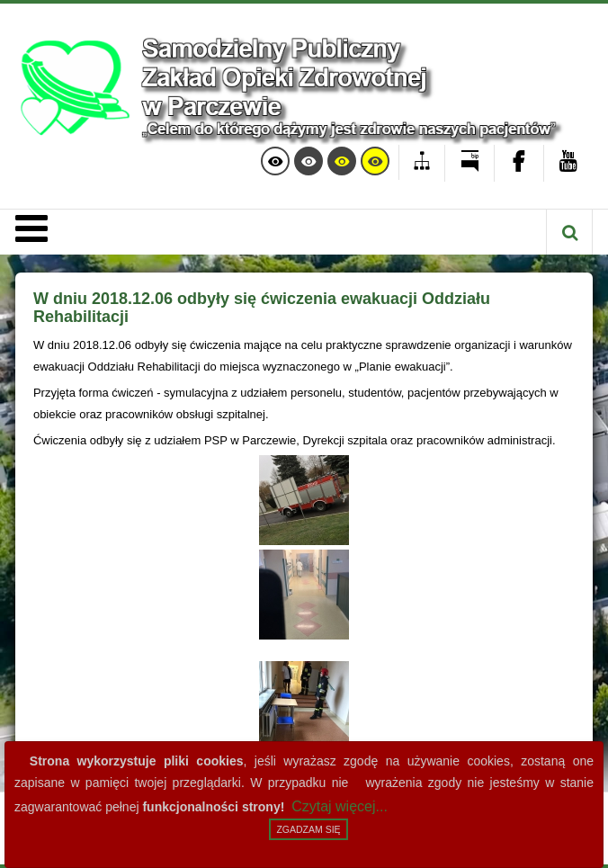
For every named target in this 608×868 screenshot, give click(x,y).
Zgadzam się (308, 829)
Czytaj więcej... (340, 806)
